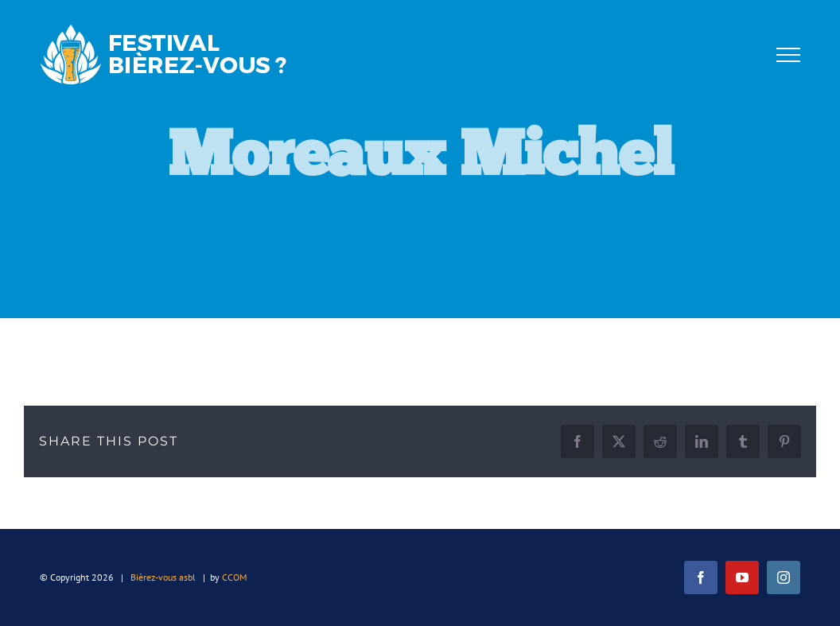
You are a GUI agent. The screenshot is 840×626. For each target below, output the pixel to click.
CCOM (234, 577)
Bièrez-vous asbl (163, 577)
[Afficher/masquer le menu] (789, 55)
